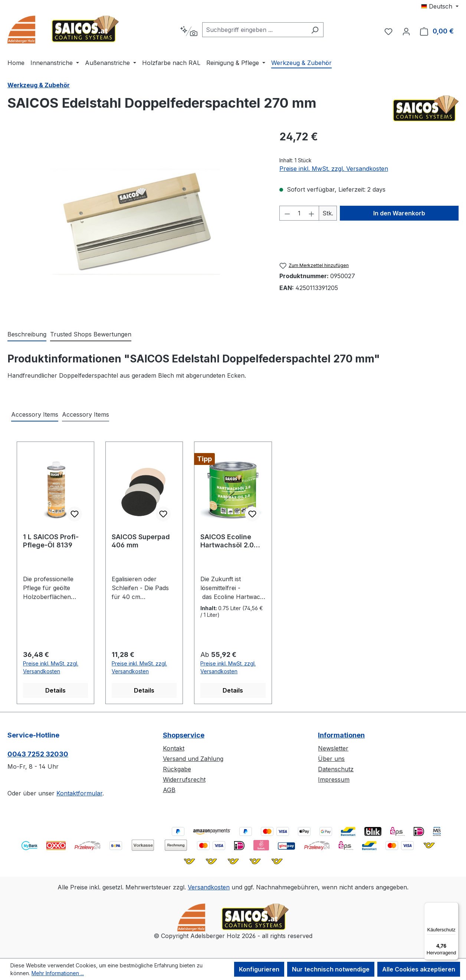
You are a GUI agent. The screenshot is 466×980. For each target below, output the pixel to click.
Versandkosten (209, 887)
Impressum (334, 779)
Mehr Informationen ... (58, 973)
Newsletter (333, 748)
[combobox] (254, 30)
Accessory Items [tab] (35, 414)
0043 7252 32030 (38, 754)
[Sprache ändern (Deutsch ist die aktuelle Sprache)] (440, 6)
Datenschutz (336, 769)
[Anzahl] (299, 213)
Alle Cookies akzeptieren (419, 969)
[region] (136, 222)
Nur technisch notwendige (331, 969)
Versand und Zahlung (193, 759)
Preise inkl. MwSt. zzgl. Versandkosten (334, 169)
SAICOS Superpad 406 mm (141, 541)
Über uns (331, 759)
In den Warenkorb (399, 213)
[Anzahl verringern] (287, 213)
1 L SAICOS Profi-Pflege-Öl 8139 (51, 541)
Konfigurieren (259, 969)
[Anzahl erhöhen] (312, 213)
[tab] (27, 335)
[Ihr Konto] (406, 31)
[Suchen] (315, 30)
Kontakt (174, 748)
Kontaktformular (79, 793)
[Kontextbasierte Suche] (189, 31)
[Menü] (454, 907)
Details (55, 690)
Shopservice (184, 735)
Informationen (341, 735)
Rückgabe (177, 769)
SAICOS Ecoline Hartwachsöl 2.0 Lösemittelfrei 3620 (233, 541)
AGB (169, 790)
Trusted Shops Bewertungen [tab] (91, 334)
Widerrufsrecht (184, 779)
